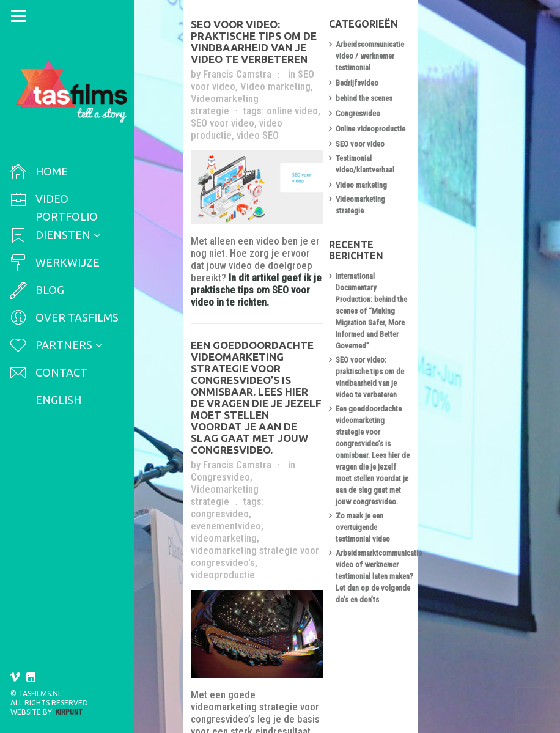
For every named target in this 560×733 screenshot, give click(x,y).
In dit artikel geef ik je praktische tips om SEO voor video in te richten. (283, 275)
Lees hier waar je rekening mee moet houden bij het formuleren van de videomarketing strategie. (282, 661)
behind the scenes (422, 91)
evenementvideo (293, 440)
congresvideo (223, 440)
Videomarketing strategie (249, 427)
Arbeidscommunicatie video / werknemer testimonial (440, 54)
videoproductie (317, 464)
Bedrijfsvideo (414, 76)
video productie (256, 103)
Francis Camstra (241, 67)
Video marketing (230, 79)
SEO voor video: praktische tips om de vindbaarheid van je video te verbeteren (286, 40)
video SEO (315, 103)
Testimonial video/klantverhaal (441, 152)
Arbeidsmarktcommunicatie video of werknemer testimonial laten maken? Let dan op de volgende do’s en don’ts (446, 438)
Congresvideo (331, 415)
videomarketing (227, 452)
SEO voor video (333, 67)
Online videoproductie (428, 121)
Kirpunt (69, 712)
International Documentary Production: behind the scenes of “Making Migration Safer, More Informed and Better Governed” (445, 254)
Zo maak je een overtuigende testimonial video (439, 401)
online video (296, 91)
